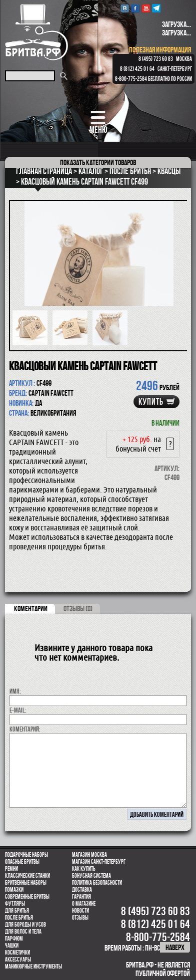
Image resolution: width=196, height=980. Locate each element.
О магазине (84, 904)
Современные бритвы (27, 897)
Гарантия (81, 897)
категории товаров (98, 162)
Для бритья (17, 911)
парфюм (14, 939)
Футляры (15, 904)
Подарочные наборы (26, 855)
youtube (146, 8)
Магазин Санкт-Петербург (99, 862)
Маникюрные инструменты (33, 967)
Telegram (156, 8)
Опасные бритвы (22, 862)
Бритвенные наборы (26, 883)
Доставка (82, 890)
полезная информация (160, 50)
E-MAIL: (18, 710)
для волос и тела (23, 932)
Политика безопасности (97, 883)
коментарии (31, 609)
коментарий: (25, 729)
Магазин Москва (89, 855)
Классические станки (27, 876)
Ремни (11, 869)
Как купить (84, 869)
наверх (175, 947)
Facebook (135, 8)
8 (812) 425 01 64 (137, 69)
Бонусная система (91, 876)
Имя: (15, 691)
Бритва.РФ (36, 32)
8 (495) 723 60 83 (156, 59)
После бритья (19, 918)
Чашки (12, 946)
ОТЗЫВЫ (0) (78, 609)
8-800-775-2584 (131, 79)
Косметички (17, 953)
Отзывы (80, 918)
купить (151, 402)
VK (125, 8)
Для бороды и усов (25, 925)
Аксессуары (18, 960)
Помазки (14, 890)
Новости (80, 911)
